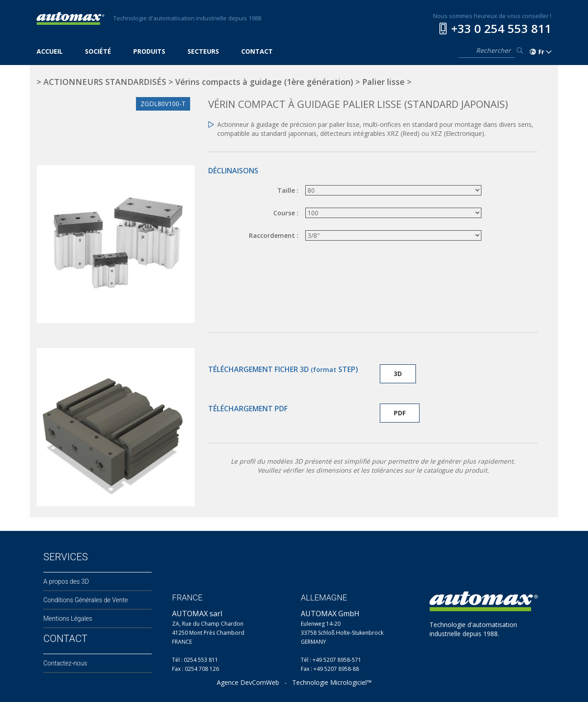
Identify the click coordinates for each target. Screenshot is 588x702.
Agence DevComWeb (248, 682)
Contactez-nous (65, 663)
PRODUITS (149, 51)
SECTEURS (203, 51)
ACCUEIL (50, 51)
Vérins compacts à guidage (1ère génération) (264, 82)
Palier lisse (383, 82)
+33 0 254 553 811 (501, 28)
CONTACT (257, 51)
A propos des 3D (66, 581)
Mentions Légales (68, 618)
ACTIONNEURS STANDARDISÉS (105, 82)
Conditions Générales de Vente (86, 600)
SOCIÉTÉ (98, 51)
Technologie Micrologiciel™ (332, 682)
